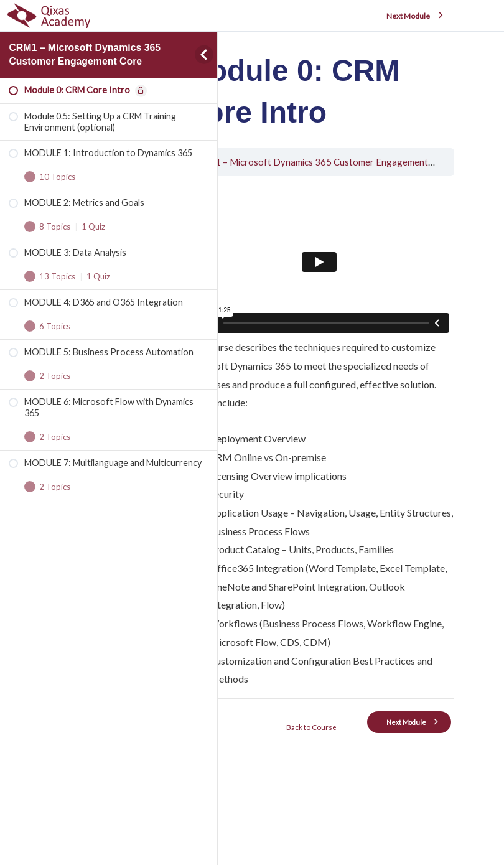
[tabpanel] (351, 489)
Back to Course (351, 787)
